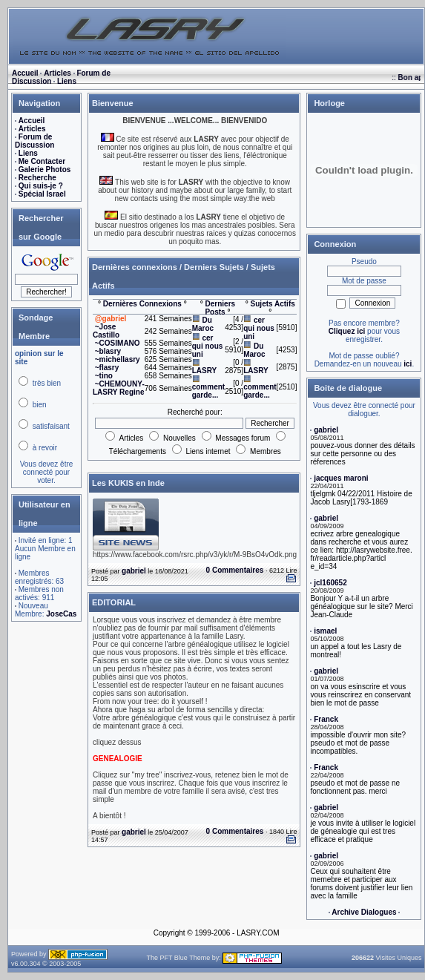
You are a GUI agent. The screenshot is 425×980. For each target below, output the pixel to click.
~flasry (107, 368)
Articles (57, 73)
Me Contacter (42, 161)
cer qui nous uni (208, 346)
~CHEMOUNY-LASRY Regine (119, 388)
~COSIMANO (118, 343)
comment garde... (208, 391)
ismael (325, 631)
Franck (326, 719)
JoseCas (61, 614)
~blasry (108, 351)
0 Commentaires (235, 570)
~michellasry (118, 359)
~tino (104, 376)
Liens (67, 81)
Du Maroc (203, 324)
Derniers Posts (220, 308)
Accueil (25, 73)
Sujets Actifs (273, 304)
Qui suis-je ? (41, 186)
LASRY (205, 371)
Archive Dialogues (364, 912)
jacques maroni (341, 478)
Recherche (37, 178)
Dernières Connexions (142, 304)
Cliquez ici (347, 331)
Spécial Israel (42, 194)
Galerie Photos (45, 170)
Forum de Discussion (34, 141)
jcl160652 (330, 583)
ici (408, 364)
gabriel (134, 571)
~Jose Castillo (106, 331)
